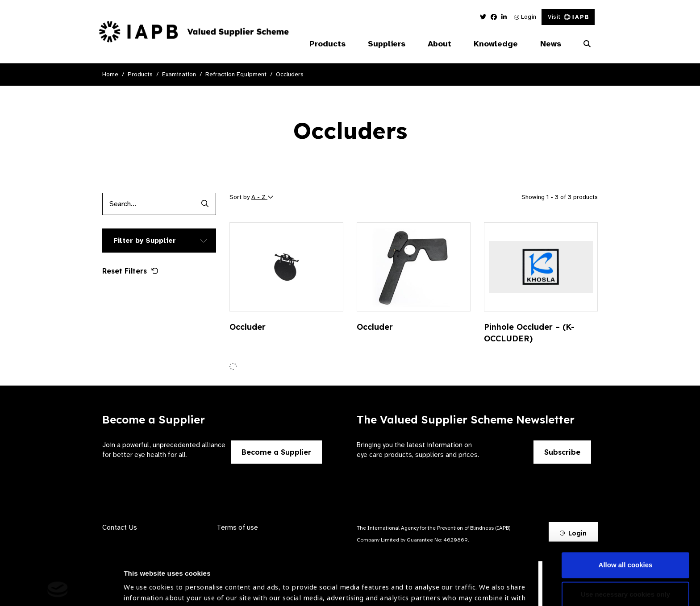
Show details (144, 579)
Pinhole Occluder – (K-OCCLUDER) (529, 333)
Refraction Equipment (236, 74)
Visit (568, 17)
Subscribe (562, 452)
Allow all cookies (626, 507)
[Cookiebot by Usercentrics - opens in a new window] (58, 589)
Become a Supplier (276, 452)
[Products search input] (148, 204)
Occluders (290, 74)
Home (110, 74)
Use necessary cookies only (625, 536)
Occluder (248, 327)
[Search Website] (587, 44)
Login (525, 17)
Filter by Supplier (145, 241)
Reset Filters (130, 271)
